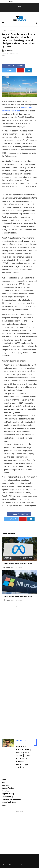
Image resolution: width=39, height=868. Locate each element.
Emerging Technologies (11, 799)
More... (5, 805)
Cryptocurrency (8, 794)
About (19, 6)
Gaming (5, 783)
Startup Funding (8, 788)
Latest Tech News (9, 802)
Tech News (6, 791)
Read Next (21, 741)
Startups (5, 785)
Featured (12, 31)
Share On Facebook (13, 66)
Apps (4, 780)
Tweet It (9, 70)
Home (4, 31)
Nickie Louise (6, 567)
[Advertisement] (19, 670)
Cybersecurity (7, 797)
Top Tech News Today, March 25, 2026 (17, 563)
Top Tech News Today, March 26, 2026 (17, 596)
